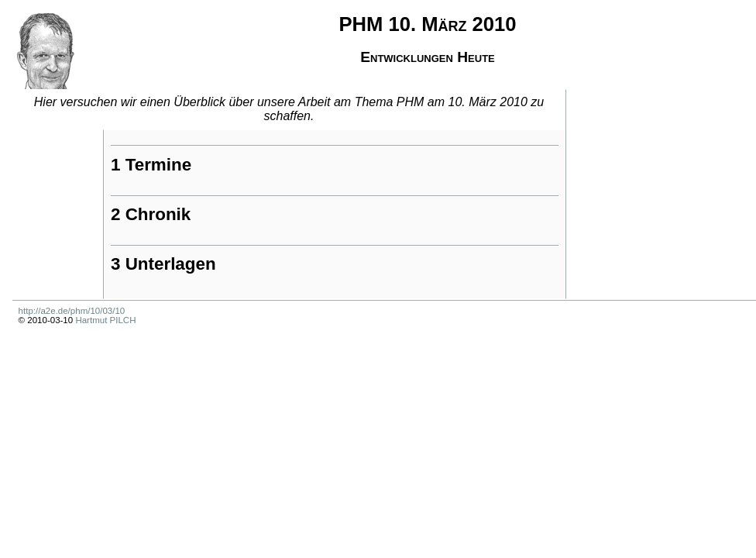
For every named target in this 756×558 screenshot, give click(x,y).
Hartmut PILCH (105, 320)
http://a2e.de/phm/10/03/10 (72, 311)
